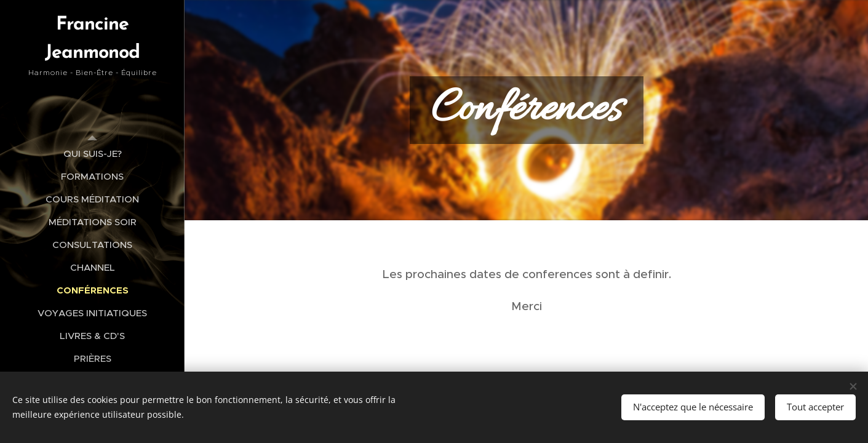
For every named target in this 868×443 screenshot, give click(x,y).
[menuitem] (92, 154)
